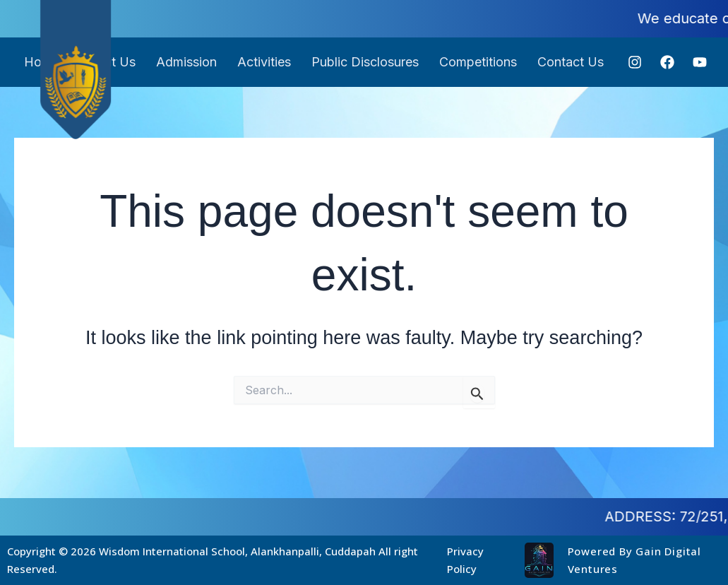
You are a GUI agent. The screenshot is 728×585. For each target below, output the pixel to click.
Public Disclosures (366, 62)
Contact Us (573, 62)
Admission (186, 62)
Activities (264, 62)
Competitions (479, 62)
